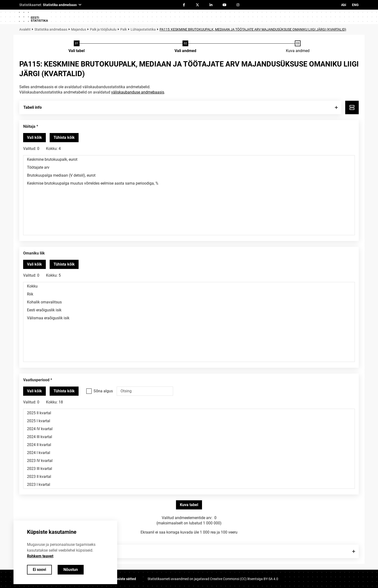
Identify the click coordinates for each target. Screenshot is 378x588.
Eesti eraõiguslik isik (189, 310)
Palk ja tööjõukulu (103, 29)
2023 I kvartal (189, 484)
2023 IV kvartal (189, 461)
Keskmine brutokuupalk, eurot (189, 159)
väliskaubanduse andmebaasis (138, 92)
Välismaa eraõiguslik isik (189, 318)
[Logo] (33, 17)
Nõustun (71, 570)
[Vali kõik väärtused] (34, 138)
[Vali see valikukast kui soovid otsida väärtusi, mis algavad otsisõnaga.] (89, 391)
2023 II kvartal (189, 477)
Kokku (189, 286)
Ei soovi (39, 570)
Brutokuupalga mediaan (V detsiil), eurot (189, 175)
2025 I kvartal (189, 421)
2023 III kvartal (189, 469)
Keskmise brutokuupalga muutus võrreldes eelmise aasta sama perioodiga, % (189, 183)
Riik (189, 294)
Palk (124, 29)
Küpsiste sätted (124, 579)
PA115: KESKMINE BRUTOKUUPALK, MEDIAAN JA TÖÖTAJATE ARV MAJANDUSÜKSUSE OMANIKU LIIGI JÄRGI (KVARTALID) (253, 29)
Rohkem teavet (40, 556)
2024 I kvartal (189, 453)
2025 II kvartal (189, 413)
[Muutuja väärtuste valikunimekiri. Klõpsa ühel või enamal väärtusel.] (189, 195)
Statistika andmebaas (51, 29)
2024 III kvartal (189, 437)
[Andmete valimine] (185, 47)
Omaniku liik (34, 253)
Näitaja (29, 126)
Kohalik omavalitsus (189, 302)
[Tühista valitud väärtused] (64, 138)
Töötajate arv (189, 167)
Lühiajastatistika (143, 29)
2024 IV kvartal (189, 429)
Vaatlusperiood (36, 380)
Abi (344, 5)
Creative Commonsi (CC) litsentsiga (244, 579)
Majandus (79, 29)
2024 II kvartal (189, 445)
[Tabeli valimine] (77, 47)
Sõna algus (103, 391)
